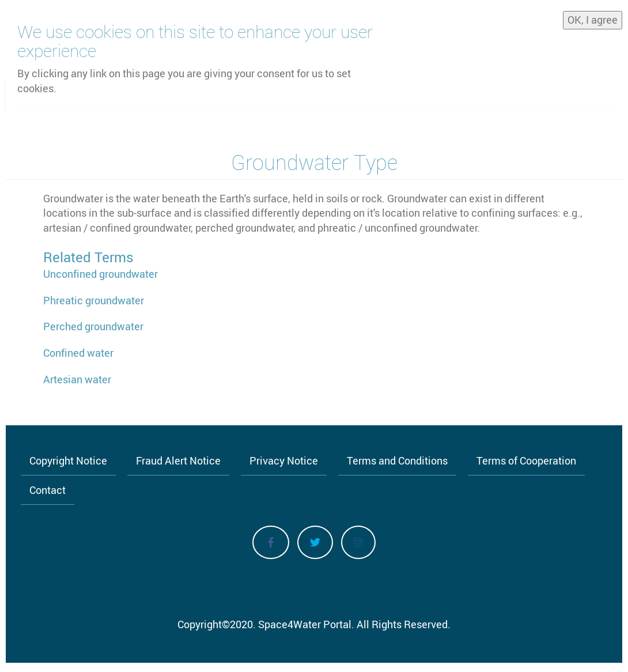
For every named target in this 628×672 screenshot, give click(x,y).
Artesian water (77, 379)
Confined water (78, 353)
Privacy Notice (284, 460)
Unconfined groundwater (101, 274)
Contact (48, 490)
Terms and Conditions (397, 460)
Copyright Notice (68, 460)
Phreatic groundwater (94, 300)
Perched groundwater (93, 326)
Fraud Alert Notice (178, 460)
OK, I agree (593, 17)
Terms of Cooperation (526, 460)
